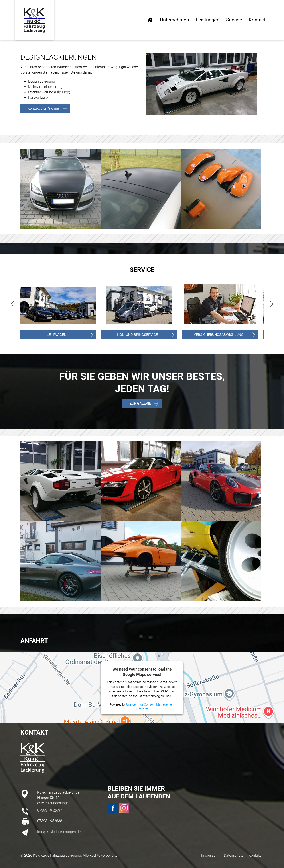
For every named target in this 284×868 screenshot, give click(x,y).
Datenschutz (234, 855)
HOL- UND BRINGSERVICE (137, 335)
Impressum (210, 855)
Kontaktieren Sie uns (44, 108)
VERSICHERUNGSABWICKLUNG (219, 335)
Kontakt (255, 855)
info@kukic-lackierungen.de (59, 832)
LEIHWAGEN (57, 335)
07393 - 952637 (50, 810)
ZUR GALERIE (140, 403)
